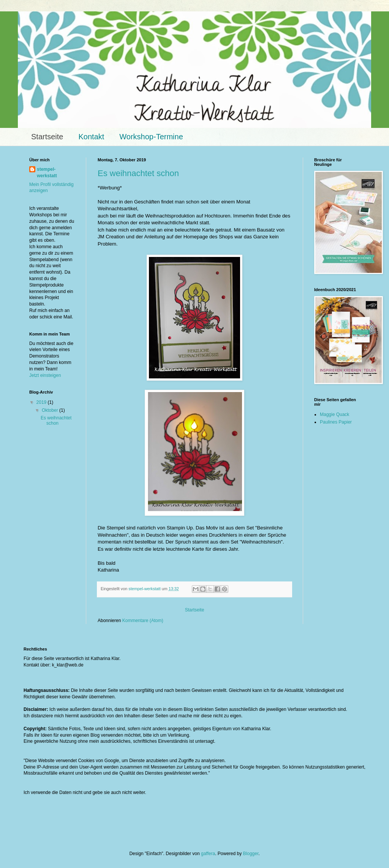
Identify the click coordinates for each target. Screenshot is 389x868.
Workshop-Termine (151, 137)
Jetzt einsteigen (45, 375)
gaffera (208, 854)
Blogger (251, 854)
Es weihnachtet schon (138, 173)
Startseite (47, 137)
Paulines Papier (336, 422)
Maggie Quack (334, 414)
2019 (42, 402)
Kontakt (91, 137)
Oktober (51, 410)
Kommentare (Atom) (143, 621)
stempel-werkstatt (47, 172)
